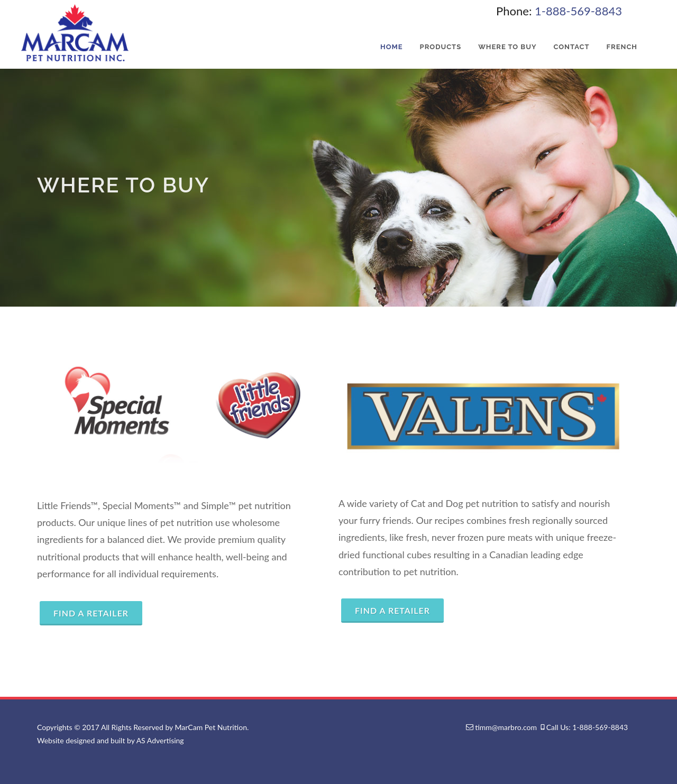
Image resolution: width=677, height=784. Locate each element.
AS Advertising (160, 740)
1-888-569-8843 (578, 11)
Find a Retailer (91, 613)
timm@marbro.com (506, 727)
